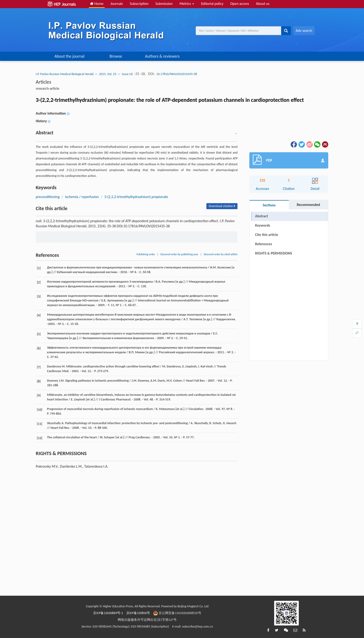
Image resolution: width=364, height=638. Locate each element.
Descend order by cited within (221, 254)
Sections (269, 205)
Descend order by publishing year (179, 254)
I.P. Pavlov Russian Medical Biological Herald (65, 74)
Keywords (263, 225)
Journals (117, 4)
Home (97, 4)
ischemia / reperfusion (82, 197)
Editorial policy (212, 4)
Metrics (187, 4)
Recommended (308, 205)
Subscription (139, 4)
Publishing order (146, 254)
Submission (164, 4)
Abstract (262, 216)
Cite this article (267, 235)
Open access (240, 4)
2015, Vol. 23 (108, 74)
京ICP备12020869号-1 (108, 613)
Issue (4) (127, 74)
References (264, 244)
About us (263, 4)
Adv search (304, 31)
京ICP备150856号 (138, 613)
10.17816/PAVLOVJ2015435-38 (177, 74)
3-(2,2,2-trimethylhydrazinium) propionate (136, 197)
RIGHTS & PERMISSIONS (274, 253)
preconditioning (48, 197)
